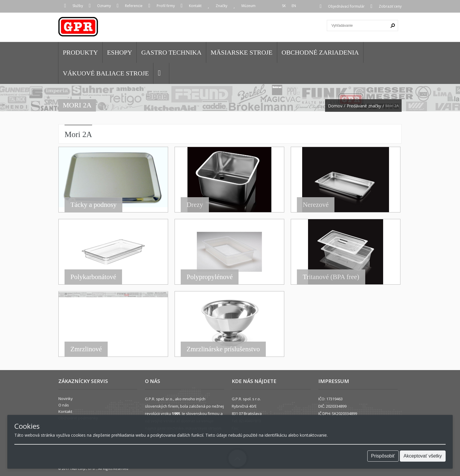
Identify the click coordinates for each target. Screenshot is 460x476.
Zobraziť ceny (390, 6)
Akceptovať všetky (423, 456)
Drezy (195, 205)
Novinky (66, 399)
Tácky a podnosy (93, 205)
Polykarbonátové (93, 277)
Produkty (80, 52)
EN (294, 6)
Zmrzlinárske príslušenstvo (223, 349)
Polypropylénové (210, 277)
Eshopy (120, 52)
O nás (64, 405)
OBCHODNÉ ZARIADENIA (320, 52)
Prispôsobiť (383, 456)
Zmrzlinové (86, 349)
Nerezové (316, 205)
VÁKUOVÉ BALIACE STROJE (106, 73)
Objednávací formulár (346, 6)
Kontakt (195, 6)
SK (284, 6)
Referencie (134, 6)
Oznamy (104, 6)
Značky (221, 6)
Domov (335, 106)
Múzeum (248, 6)
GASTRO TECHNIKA (171, 52)
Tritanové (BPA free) (331, 277)
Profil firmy (166, 6)
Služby (78, 6)
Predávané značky (364, 106)
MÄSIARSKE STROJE (242, 52)
